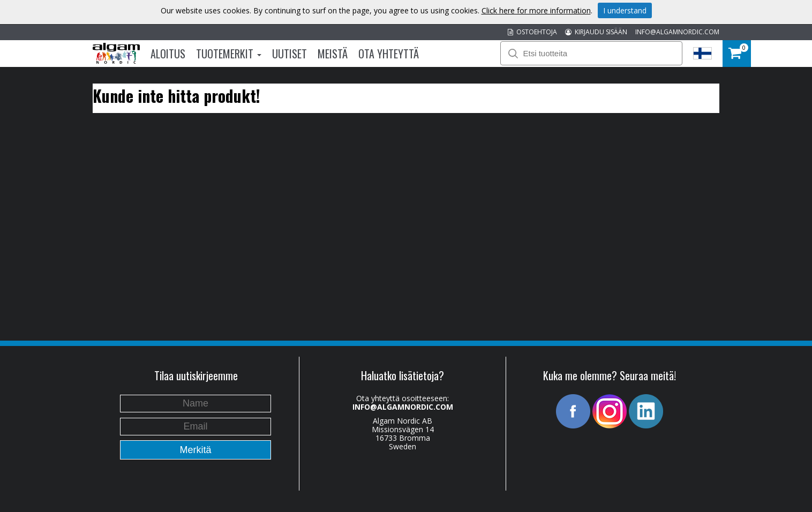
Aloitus (168, 54)
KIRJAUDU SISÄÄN (596, 32)
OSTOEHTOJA (532, 32)
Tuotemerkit (229, 54)
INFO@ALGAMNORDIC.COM (677, 32)
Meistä (333, 54)
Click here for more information (536, 10)
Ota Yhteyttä (389, 54)
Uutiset (290, 54)
